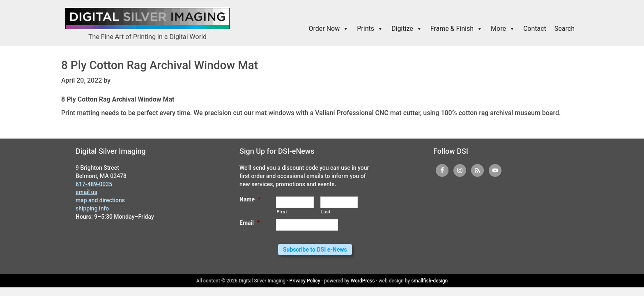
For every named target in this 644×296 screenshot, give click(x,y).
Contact (535, 29)
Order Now (329, 29)
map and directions (100, 200)
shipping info (92, 208)
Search (565, 29)
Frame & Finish (457, 29)
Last (326, 212)
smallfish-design (429, 281)
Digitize (407, 29)
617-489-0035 (94, 184)
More (503, 29)
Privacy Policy (305, 281)
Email (250, 223)
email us (86, 192)
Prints (370, 29)
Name (250, 199)
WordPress (363, 281)
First (282, 212)
